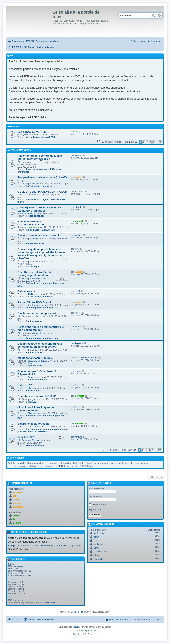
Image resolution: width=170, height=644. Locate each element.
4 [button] (150, 142)
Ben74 (96, 537)
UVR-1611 (31, 402)
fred (14, 496)
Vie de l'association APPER (40, 137)
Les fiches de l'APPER (32, 132)
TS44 (30, 294)
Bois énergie (33, 266)
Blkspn (31, 388)
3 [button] (147, 142)
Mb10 (35, 184)
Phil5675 (36, 239)
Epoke (31, 377)
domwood (79, 191)
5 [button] (154, 142)
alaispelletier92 (100, 552)
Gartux (96, 548)
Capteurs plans (34, 321)
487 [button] (159, 450)
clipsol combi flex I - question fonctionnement (36, 409)
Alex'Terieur (50, 602)
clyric (24, 135)
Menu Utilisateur (99, 484)
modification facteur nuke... (35, 358)
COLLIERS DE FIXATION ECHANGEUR (42, 192)
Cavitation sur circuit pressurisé (38, 313)
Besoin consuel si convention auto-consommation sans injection (40, 345)
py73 (77, 249)
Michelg (78, 235)
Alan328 (36, 278)
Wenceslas (38, 333)
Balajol (16, 516)
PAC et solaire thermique (39, 186)
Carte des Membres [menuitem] (49, 41)
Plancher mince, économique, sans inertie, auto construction (40, 157)
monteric (32, 227)
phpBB (76, 627)
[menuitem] (30, 41)
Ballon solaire (26, 291)
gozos (35, 399)
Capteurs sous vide (36, 380)
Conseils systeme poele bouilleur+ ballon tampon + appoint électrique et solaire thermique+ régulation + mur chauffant (42, 254)
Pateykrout (38, 440)
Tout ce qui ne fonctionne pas (42, 307)
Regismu (79, 343)
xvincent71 (18, 507)
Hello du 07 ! (25, 385)
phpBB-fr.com (90, 631)
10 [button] (160, 142)
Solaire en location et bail (34, 424)
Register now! (95, 509)
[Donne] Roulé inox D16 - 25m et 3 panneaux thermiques (39, 209)
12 (66, 162)
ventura (78, 327)
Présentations (33, 390)
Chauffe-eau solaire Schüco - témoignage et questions (36, 274)
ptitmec (21, 164)
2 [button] (144, 142)
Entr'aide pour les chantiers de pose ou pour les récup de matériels (43, 430)
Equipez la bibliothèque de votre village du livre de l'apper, (42, 546)
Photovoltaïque (34, 352)
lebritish (78, 155)
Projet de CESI (27, 437)
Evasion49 (33, 195)
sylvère (36, 316)
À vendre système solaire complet (39, 235)
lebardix (32, 213)
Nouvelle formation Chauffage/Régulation (31, 223)
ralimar (97, 555)
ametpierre (18, 492)
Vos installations (35, 445)
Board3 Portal (77, 612)
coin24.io (97, 544)
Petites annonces (35, 216)
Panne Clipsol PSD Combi (34, 302)
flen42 (31, 427)
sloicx (96, 541)
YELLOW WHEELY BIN (40, 361)
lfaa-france (33, 305)
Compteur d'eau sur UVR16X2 (37, 396)
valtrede (16, 503)
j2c (76, 132)
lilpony (35, 262)
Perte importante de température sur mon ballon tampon (41, 328)
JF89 (35, 350)
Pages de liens (34, 366)
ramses (78, 177)
